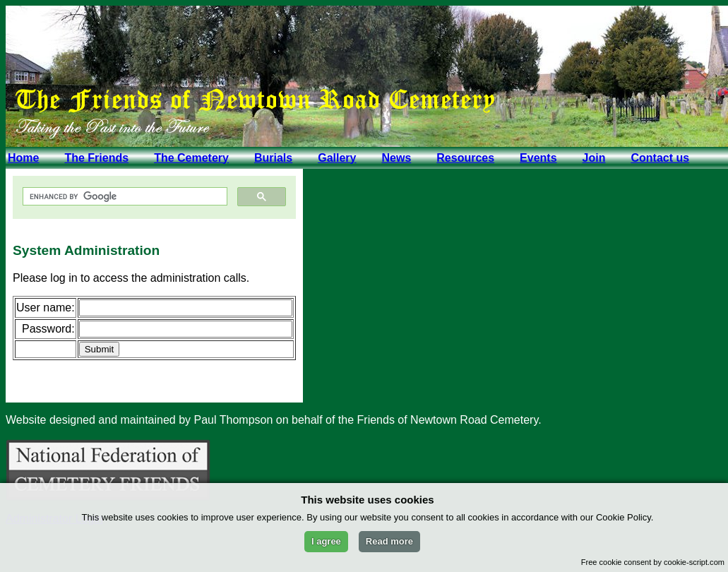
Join (594, 158)
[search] (124, 197)
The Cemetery (191, 158)
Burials (273, 158)
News (396, 158)
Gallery (337, 158)
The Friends (96, 158)
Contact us (660, 158)
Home (23, 158)
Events (538, 158)
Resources (465, 158)
